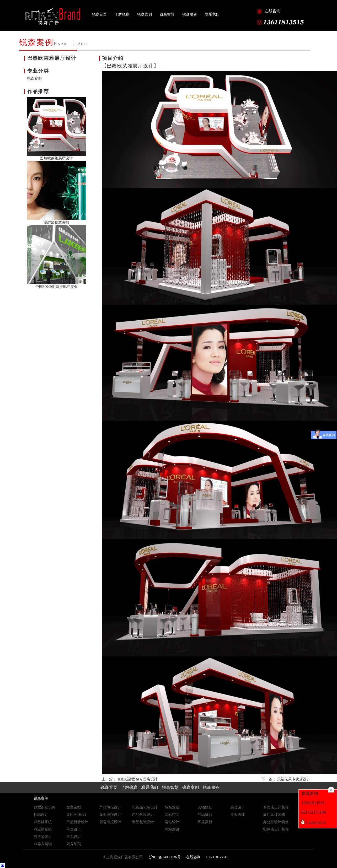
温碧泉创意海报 (56, 222)
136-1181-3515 (217, 857)
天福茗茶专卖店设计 (294, 779)
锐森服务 (190, 14)
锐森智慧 (167, 14)
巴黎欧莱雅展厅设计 (56, 158)
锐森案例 (145, 14)
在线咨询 (272, 11)
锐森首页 (99, 14)
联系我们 (212, 14)
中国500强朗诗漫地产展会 (57, 287)
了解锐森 (122, 14)
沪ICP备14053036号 (164, 857)
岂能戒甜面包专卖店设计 (137, 779)
